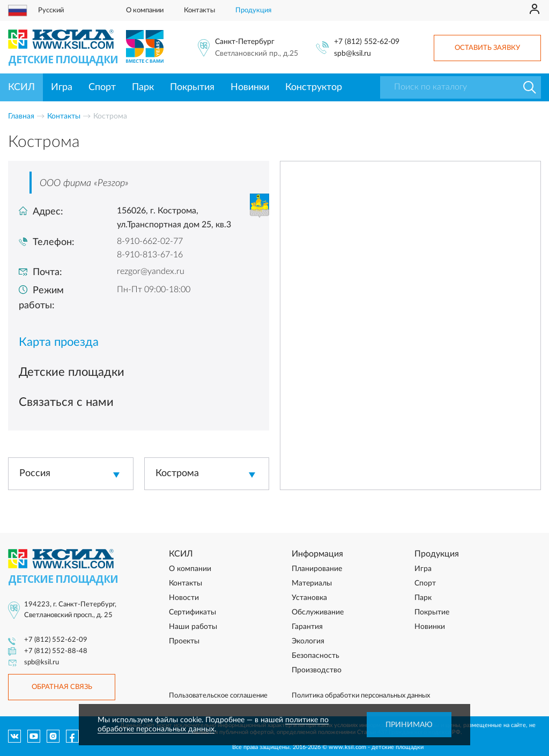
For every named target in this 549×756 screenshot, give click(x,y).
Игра (62, 87)
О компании (145, 10)
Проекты (184, 641)
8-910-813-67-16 (150, 255)
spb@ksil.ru (353, 54)
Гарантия (307, 627)
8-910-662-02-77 (150, 241)
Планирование (317, 569)
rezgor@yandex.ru (151, 271)
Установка (309, 598)
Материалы (312, 583)
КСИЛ (21, 87)
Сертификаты (192, 612)
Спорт (102, 87)
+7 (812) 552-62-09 (367, 42)
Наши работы (193, 627)
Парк (143, 87)
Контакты (199, 10)
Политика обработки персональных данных (361, 696)
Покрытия (192, 87)
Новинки (250, 87)
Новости (184, 598)
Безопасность (316, 656)
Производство (317, 670)
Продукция (253, 10)
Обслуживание (318, 612)
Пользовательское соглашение (218, 696)
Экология (308, 641)
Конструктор (314, 87)
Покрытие (432, 612)
